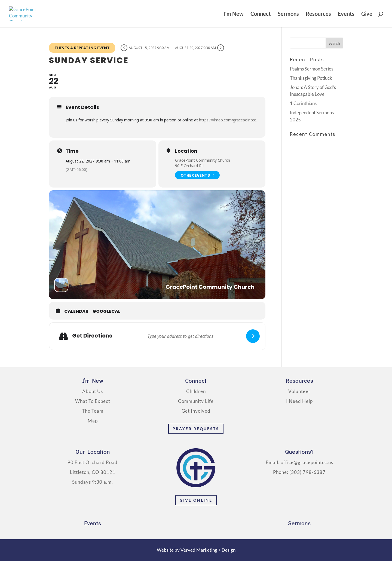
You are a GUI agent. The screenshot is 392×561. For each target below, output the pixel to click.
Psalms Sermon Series (312, 69)
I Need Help (299, 401)
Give (367, 14)
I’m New (234, 14)
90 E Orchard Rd (189, 166)
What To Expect (93, 401)
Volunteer (299, 391)
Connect (261, 14)
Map (93, 421)
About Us (93, 391)
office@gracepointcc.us (307, 462)
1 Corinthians (303, 103)
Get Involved (196, 411)
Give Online (196, 500)
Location (186, 151)
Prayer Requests (196, 429)
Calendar (76, 311)
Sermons (288, 14)
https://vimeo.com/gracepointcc (227, 120)
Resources (318, 14)
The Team (93, 411)
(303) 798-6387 (307, 472)
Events (346, 14)
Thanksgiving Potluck (311, 78)
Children (196, 391)
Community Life (196, 401)
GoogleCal (106, 311)
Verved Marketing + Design (208, 550)
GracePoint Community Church (203, 160)
